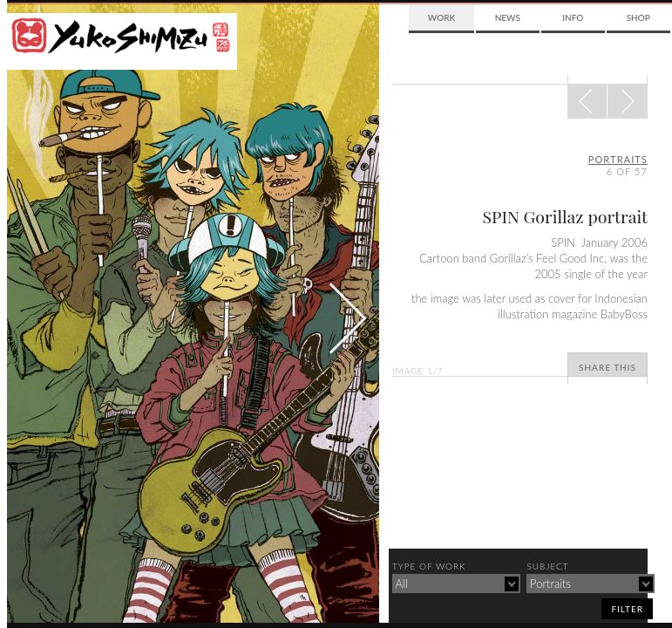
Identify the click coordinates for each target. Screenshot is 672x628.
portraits (618, 159)
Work (441, 17)
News (508, 17)
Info (573, 17)
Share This (608, 367)
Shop (638, 17)
